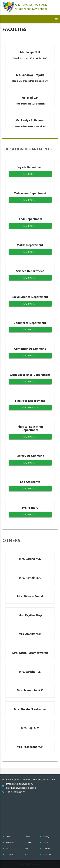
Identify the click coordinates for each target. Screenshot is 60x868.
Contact (45, 848)
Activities (45, 854)
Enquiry (8, 854)
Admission (8, 843)
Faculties (45, 843)
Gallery (44, 837)
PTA (24, 848)
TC (5, 848)
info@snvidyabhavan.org (19, 784)
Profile (26, 837)
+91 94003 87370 (16, 792)
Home (7, 837)
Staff (25, 854)
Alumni (26, 843)
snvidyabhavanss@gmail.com (21, 788)
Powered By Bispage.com (30, 864)
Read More (30, 174)
